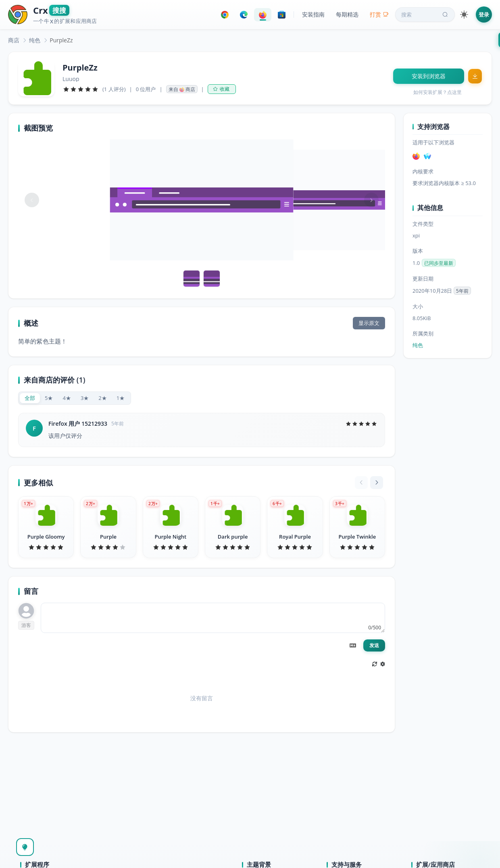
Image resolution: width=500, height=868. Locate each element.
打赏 (379, 14)
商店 (14, 40)
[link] (14, 40)
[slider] (81, 89)
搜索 (425, 15)
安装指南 (313, 14)
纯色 (35, 40)
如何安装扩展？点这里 (437, 92)
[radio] (30, 398)
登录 (484, 15)
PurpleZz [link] (61, 40)
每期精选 (347, 14)
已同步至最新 (439, 263)
